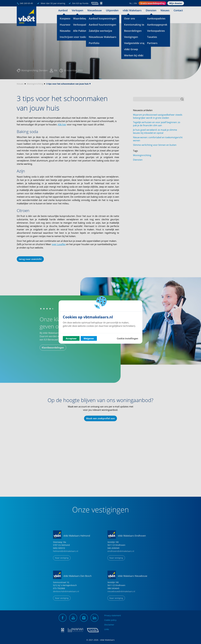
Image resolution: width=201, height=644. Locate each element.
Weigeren (89, 338)
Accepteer (71, 338)
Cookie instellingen (128, 338)
